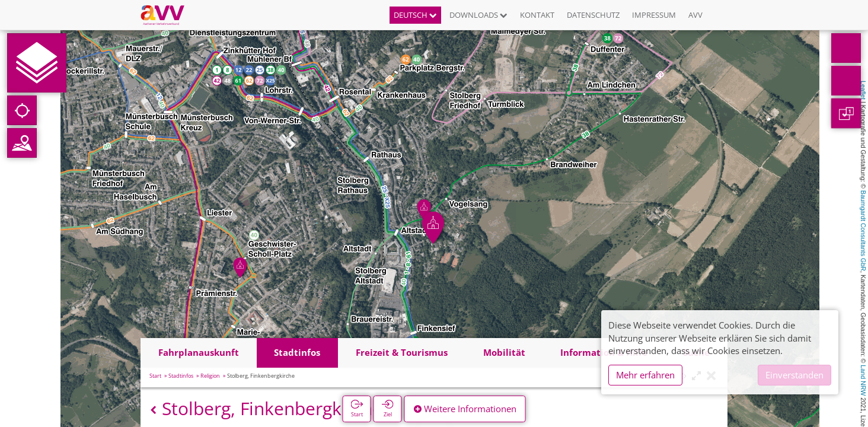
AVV (695, 15)
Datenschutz (593, 15)
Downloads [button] (478, 15)
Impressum (654, 15)
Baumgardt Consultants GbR (863, 231)
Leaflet (863, 90)
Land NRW (863, 380)
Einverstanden (794, 375)
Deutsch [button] (415, 15)
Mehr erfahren (645, 375)
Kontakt (537, 15)
